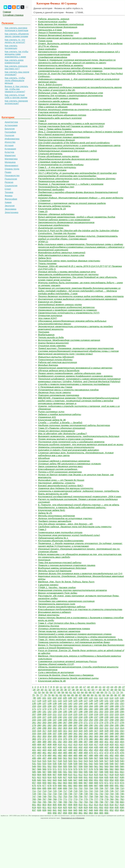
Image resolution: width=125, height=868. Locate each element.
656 (122, 780)
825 (65, 807)
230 (60, 717)
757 (86, 796)
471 (96, 753)
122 (60, 701)
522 (81, 761)
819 (34, 807)
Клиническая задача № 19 (52, 209)
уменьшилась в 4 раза (50, 30)
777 (96, 799)
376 (70, 739)
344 (91, 733)
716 (60, 791)
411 (65, 744)
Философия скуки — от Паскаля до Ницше (61, 480)
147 (96, 703)
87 (80, 695)
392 (60, 742)
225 (34, 717)
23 (108, 687)
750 (49, 796)
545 (106, 764)
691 (117, 785)
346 (101, 733)
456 (112, 750)
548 (122, 764)
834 (112, 807)
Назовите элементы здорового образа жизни (63, 104)
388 (39, 742)
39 (77, 690)
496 (39, 758)
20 (96, 687)
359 (75, 736)
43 (93, 690)
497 (44, 758)
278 (122, 722)
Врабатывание (46, 335)
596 (91, 772)
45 (100, 690)
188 (122, 709)
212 (60, 714)
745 (117, 794)
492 (112, 755)
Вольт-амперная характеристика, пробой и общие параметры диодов (77, 217)
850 (101, 810)
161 (75, 706)
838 (39, 810)
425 (44, 747)
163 (86, 706)
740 (91, 794)
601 (117, 772)
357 (65, 736)
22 (104, 687)
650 (91, 780)
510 (112, 758)
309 (96, 728)
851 (106, 810)
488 (91, 755)
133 (117, 701)
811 (86, 805)
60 (67, 692)
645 (65, 780)
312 (112, 728)
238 (101, 717)
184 (101, 709)
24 (112, 687)
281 (44, 725)
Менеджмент (12, 165)
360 (81, 736)
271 (86, 722)
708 (112, 788)
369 (34, 739)
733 (55, 794)
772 (70, 799)
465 (65, 753)
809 (75, 805)
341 (75, 733)
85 (72, 695)
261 (34, 722)
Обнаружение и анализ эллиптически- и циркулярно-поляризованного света (79, 145)
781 (117, 799)
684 (81, 785)
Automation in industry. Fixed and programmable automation (68, 450)
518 (60, 761)
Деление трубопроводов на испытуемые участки (65, 518)
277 (117, 722)
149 (106, 703)
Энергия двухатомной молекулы (56, 35)
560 (91, 766)
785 (44, 802)
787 (55, 802)
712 (39, 791)
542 (91, 764)
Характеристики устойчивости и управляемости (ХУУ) (69, 313)
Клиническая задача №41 (51, 510)
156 (49, 706)
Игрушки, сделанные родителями (56, 214)
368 (122, 736)
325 (86, 731)
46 (104, 690)
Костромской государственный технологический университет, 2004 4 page (79, 496)
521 (75, 761)
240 (112, 717)
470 (91, 753)
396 (81, 742)
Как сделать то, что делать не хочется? (15, 41)
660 (49, 783)
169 (117, 706)
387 (34, 742)
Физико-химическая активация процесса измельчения (67, 38)
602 (122, 772)
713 (44, 791)
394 (70, 742)
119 (44, 701)
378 (81, 739)
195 (65, 712)
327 (96, 731)
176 (60, 709)
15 (77, 687)
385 (117, 739)
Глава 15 (43, 211)
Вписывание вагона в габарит (54, 612)
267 (65, 722)
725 (106, 791)
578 (91, 769)
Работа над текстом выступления (57, 362)
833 (106, 807)
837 (34, 810)
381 (96, 739)
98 (123, 695)
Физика (8, 196)
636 (112, 777)
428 (60, 747)
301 (55, 728)
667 (86, 783)
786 (49, 802)
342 (81, 733)
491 (106, 755)
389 (44, 742)
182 (91, 709)
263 (44, 722)
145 (86, 703)
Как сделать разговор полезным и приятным (16, 29)
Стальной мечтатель (50, 154)
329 (106, 731)
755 (75, 796)
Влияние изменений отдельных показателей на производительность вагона (80, 87)
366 (112, 736)
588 (49, 772)
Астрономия (11, 125)
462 (49, 753)
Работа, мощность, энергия (53, 19)
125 (75, 701)
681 (65, 785)
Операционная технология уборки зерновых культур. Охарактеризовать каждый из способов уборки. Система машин (78, 237)
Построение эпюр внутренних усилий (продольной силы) (69, 535)
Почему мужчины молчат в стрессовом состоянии (65, 439)
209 (44, 714)
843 (65, 810)
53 (39, 692)
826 (70, 807)
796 (101, 802)
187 (117, 709)
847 (86, 810)
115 (117, 698)
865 (101, 813)
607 (55, 775)
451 (86, 750)
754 (70, 796)
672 (112, 783)
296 (122, 725)
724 (101, 791)
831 (96, 807)
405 (34, 744)
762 (112, 796)
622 (39, 777)
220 (101, 714)
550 (39, 766)
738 (81, 794)
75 (33, 695)
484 (70, 755)
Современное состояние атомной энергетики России (67, 661)
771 (65, 799)
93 (104, 695)
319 (55, 731)
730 (39, 794)
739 (86, 794)
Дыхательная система (51, 228)
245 (44, 720)
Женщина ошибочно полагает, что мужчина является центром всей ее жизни (80, 444)
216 (81, 714)
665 (75, 783)
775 (86, 799)
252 (81, 720)
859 (70, 813)
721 (86, 791)
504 (81, 758)
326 (91, 731)
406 (39, 744)
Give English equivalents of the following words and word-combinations (74, 143)
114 (111, 698)
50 (120, 690)
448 (70, 750)
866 (106, 813)
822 (49, 807)
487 (86, 755)
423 (34, 747)
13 (69, 687)
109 (86, 698)
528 (112, 761)
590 (60, 772)
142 (70, 703)
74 (121, 692)
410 (60, 744)
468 (81, 753)
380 (91, 739)
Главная (7, 12)
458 (122, 750)
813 (96, 805)
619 (117, 775)
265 (55, 722)
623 (44, 777)
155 (44, 706)
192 (49, 712)
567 (34, 769)
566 (122, 766)
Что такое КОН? (47, 318)
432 (81, 747)
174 (49, 709)
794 (91, 802)
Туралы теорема (47, 263)
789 (65, 802)
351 (34, 736)
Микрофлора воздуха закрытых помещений (62, 252)
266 (60, 722)
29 (38, 690)
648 (81, 780)
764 (122, 796)
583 (117, 769)
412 (70, 744)
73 (117, 692)
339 (65, 733)
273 (96, 722)
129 (96, 701)
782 (122, 799)
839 (44, 810)
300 (49, 728)
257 (106, 720)
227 (44, 717)
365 (106, 736)
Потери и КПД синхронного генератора (60, 472)
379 (86, 739)
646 (70, 780)
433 (86, 747)
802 (39, 805)
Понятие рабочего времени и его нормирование (64, 220)
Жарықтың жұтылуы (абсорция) (56, 357)
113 (106, 698)
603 (34, 775)
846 (81, 810)
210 (49, 714)
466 (70, 753)
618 (112, 775)
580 (101, 769)
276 (112, 722)
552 (49, 766)
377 (75, 739)
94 (108, 695)
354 (49, 736)
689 (106, 785)
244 (39, 720)
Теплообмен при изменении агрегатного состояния (66, 601)
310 (101, 728)
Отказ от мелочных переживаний (56, 431)
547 (117, 764)
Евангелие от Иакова (50, 302)
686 (91, 785)
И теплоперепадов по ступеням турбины (61, 165)
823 (55, 807)
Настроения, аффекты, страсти (56, 483)
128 (91, 701)
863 (91, 813)
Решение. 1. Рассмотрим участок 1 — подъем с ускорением (71, 184)
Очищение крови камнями (52, 346)
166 (101, 706)
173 (44, 709)
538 (70, 764)
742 (101, 794)
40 (81, 690)
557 (75, 766)
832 (101, 807)
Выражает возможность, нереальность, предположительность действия (79, 436)
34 (58, 690)
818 (122, 805)
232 (70, 717)
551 (44, 766)
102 (49, 698)
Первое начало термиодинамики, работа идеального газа (69, 373)
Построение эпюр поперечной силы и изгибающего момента (71, 442)
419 (106, 744)
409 (55, 744)
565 (117, 766)
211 (55, 714)
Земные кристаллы (49, 615)
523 (86, 761)
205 (117, 712)
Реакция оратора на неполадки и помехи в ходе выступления (71, 123)
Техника (9, 192)
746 (122, 794)
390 (49, 742)
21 (100, 687)
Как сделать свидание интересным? (16, 102)
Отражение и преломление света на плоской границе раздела (72, 203)
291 (96, 725)
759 (96, 796)
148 (101, 703)
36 (66, 690)
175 (55, 709)
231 (65, 717)
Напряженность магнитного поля (56, 604)
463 (55, 753)
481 (55, 755)
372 (49, 739)
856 (55, 813)
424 (39, 747)
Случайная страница (13, 15)
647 (75, 780)
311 (106, 728)
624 (49, 777)
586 (39, 772)
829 (86, 807)
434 (91, 747)
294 (112, 725)
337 (55, 733)
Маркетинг (10, 155)
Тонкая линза (45, 41)
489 (96, 755)
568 (39, 769)
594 (81, 772)
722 (91, 791)
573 (65, 769)
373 (55, 739)
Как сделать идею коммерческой (14, 61)
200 (91, 712)
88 (84, 695)
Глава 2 (42, 529)
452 (91, 750)
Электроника (12, 212)
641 (44, 780)
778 (101, 799)
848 (91, 810)
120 (49, 701)
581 (106, 769)
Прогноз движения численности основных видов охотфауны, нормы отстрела (81, 296)
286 (70, 725)
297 (34, 728)
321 (65, 731)
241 (117, 717)
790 (70, 802)
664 (70, 783)
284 (60, 725)
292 (101, 725)
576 (81, 769)
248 (60, 720)
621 (34, 777)
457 (117, 750)
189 (34, 712)
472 (101, 753)
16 (81, 687)
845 (75, 810)
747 (34, 796)
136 (39, 703)
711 (34, 791)
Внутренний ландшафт (51, 189)
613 (86, 775)
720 (81, 791)
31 (46, 690)
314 (122, 728)
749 (44, 796)
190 (39, 712)
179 (75, 709)
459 (34, 753)
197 (75, 712)
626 (60, 777)
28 (34, 690)
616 (101, 775)
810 (81, 805)
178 (70, 709)
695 (44, 788)
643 (55, 780)
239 (106, 717)
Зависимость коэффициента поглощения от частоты (68, 274)
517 (55, 761)
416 (91, 744)
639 (34, 780)
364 (101, 736)
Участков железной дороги (53, 112)
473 (106, 753)
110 (91, 698)
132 (112, 701)
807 (65, 805)
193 (55, 712)
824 (60, 807)
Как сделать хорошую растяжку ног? (16, 67)
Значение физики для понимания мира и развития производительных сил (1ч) (80, 573)
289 (86, 725)
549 (34, 766)
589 (55, 772)
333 (34, 733)
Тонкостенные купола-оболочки (55, 360)
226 (39, 717)
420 (112, 744)
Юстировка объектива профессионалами (61, 541)
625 (55, 777)
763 (117, 796)
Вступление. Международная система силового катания (69, 340)
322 (70, 731)
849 (96, 810)
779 (106, 799)
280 (39, 725)
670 (101, 783)
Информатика (12, 139)
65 (86, 692)
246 (49, 720)
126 (81, 701)
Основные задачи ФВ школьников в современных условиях (69, 464)
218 (91, 714)
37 (69, 690)
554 (60, 766)
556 (70, 766)
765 (34, 799)
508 (101, 758)
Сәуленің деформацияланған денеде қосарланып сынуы (68, 678)
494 (122, 755)
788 (60, 802)
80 (53, 695)
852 (112, 810)
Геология (9, 135)
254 (91, 720)
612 (81, 775)
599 (106, 772)
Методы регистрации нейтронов (56, 516)
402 (112, 742)
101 (44, 698)
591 (65, 772)
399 (96, 742)
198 (81, 712)
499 (55, 758)
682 (70, 785)
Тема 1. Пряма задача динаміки (55, 129)
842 (60, 810)
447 (65, 750)
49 (116, 690)
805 (55, 805)
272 (91, 722)
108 (80, 698)
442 (39, 750)
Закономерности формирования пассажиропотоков (66, 222)
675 (34, 785)
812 (91, 805)
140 (60, 703)
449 (75, 750)
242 (122, 717)
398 (91, 742)
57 (55, 692)
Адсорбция (44, 458)
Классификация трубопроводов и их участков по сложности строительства (80, 609)
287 (75, 725)
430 (70, 747)
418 (101, 744)
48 (112, 690)
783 (34, 802)
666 (81, 783)
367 (117, 736)
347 (106, 733)
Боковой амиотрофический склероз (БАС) (61, 485)
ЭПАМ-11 (43, 241)
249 (65, 720)
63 (78, 692)
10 (57, 687)
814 (101, 805)
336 (49, 733)
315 (34, 731)
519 (65, 761)
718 (70, 791)
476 (122, 753)
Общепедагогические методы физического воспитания (68, 159)
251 (75, 720)
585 (34, 772)
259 (117, 720)
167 (106, 706)
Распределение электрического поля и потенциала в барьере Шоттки (77, 179)
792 (81, 802)
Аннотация (44, 560)
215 (75, 714)
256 (101, 720)
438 (112, 747)
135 (34, 703)
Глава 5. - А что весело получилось (57, 167)
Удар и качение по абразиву (53, 107)
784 (39, 802)
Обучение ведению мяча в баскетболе (59, 370)
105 (65, 698)
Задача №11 (45, 258)
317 (44, 731)
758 (91, 796)
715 (55, 791)
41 (85, 690)
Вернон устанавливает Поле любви (57, 593)
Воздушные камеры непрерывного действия (62, 568)
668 (91, 783)
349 (117, 733)
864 (96, 813)
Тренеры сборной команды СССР (56, 664)
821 (44, 807)
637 (117, 777)
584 (122, 769)
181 (86, 709)
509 (106, 758)
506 (91, 758)
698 (60, 788)
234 (81, 717)
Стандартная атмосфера (52, 57)
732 (49, 794)
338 (60, 733)
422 (122, 744)
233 (75, 717)
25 (116, 687)
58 (59, 692)
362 (91, 736)
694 (39, 788)
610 (70, 775)
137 (44, 703)
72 (114, 692)
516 (49, 761)
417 (96, 744)
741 (96, 794)
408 (49, 744)
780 (112, 799)
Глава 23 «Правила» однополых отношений (62, 428)
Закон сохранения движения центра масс (60, 466)
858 (65, 813)
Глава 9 (42, 121)
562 (101, 766)
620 (122, 775)
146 (91, 703)
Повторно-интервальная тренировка (58, 395)
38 (73, 690)
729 (34, 794)
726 (112, 791)
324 (81, 731)
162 (81, 706)
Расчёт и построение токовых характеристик (64, 137)
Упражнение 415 (47, 417)
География (10, 132)
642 (49, 780)
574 (70, 769)
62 (74, 692)
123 (65, 701)
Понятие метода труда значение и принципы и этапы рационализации (77, 637)
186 (112, 709)
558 (81, 766)
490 (101, 755)
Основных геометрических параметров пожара (64, 628)
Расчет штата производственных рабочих (62, 607)
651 (96, 780)
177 (65, 709)
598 (101, 772)
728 (122, 791)
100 (39, 698)
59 (63, 692)
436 (101, 747)
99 (34, 698)
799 (117, 802)
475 (117, 753)
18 (88, 687)
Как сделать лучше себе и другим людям (16, 96)
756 (81, 796)
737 (75, 794)
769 (55, 799)
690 (112, 785)
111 (96, 698)
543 (96, 764)
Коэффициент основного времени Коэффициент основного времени (75, 376)
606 (49, 775)
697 (55, 788)
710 (122, 788)
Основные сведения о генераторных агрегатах (64, 461)
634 (101, 777)
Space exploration (47, 49)
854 (122, 810)
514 (39, 761)
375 (65, 739)
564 (112, 766)
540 (81, 764)
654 (112, 780)
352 (39, 736)
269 (75, 722)
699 (65, 788)
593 (75, 772)
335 (44, 733)
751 (55, 796)
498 (49, 758)
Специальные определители (53, 225)
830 (91, 807)
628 (70, 777)
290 (91, 725)
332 (122, 731)
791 (75, 802)
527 (106, 761)
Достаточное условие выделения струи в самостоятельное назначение (77, 299)
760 (101, 796)
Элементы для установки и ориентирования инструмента (70, 95)
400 (101, 742)
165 (96, 706)
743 (106, 794)
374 (60, 739)
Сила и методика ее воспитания (56, 672)
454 (101, 750)
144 (81, 703)
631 (86, 777)
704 (91, 788)
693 (34, 788)
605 (44, 775)
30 (42, 690)
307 (86, 728)
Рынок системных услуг (51, 412)
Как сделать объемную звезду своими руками (17, 35)
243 (34, 720)
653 (106, 780)
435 (96, 747)
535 (55, 764)
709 (117, 788)
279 (34, 725)
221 (106, 714)
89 (88, 695)
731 (44, 794)
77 (41, 695)
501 (65, 758)
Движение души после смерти (54, 392)
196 (70, 712)
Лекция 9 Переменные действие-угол (58, 32)
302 (60, 728)
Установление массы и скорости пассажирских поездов (68, 390)
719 (75, 791)
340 (70, 733)
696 (49, 788)
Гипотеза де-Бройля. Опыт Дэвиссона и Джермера (66, 675)
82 (61, 695)
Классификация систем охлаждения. (58, 469)
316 (39, 731)
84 (69, 695)
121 (55, 701)
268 (70, 722)
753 (65, 796)
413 (75, 744)
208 (39, 714)
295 (117, 725)
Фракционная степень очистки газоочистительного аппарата (72, 590)
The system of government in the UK (56, 90)
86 (76, 695)
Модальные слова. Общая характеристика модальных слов (70, 93)
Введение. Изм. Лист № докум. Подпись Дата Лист (66, 582)
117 (34, 701)
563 (106, 766)
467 (75, 753)
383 (106, 739)
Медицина (10, 162)
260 (122, 720)
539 (75, 764)
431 (75, 747)
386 (122, 739)
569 (44, 769)
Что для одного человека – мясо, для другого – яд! (65, 524)
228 (49, 717)
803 (44, 805)
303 (65, 728)
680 (60, 785)
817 (117, 805)
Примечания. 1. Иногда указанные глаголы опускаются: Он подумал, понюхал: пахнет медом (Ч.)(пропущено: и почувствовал (80, 545)
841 (55, 810)
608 (60, 775)
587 (44, 772)
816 (112, 805)
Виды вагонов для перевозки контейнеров (61, 24)
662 (60, 783)
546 (112, 764)
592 (70, 772)
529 (117, 761)
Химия (8, 202)
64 (82, 692)
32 (50, 690)
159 (65, 706)
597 (96, 772)
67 (94, 692)
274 (101, 722)
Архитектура (11, 122)
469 (86, 753)
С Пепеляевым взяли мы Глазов (55, 387)
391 (55, 742)
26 (120, 687)
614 (91, 775)
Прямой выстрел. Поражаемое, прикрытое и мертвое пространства (76, 348)
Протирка (43, 332)
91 (96, 695)
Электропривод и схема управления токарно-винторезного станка (75, 634)
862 (86, 813)
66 (90, 692)
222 (112, 714)
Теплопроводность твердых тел (56, 187)
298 (39, 728)
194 (60, 712)
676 (39, 785)
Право (8, 172)
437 (106, 747)
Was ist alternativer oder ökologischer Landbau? (62, 433)
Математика (11, 159)
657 (34, 783)
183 (96, 709)
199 (86, 712)
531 (34, 764)
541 (86, 764)
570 (49, 769)
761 (106, 796)
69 (102, 692)
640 (39, 780)
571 (55, 769)
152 (122, 703)
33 (54, 690)
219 (96, 714)
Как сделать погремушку (11, 47)
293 (106, 725)
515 (44, 761)
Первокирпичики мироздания (53, 181)
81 (57, 695)
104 (60, 698)
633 (96, 777)
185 (106, 709)
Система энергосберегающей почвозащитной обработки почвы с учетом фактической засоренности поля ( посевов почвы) (78, 352)
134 (122, 701)
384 (112, 739)
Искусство (10, 142)
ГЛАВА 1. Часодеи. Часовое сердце (57, 587)
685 (86, 785)
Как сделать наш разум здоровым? (17, 73)
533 (44, 764)
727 (117, 791)
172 (39, 709)
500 (60, 758)
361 (86, 736)
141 (65, 703)
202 (101, 712)
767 (44, 799)
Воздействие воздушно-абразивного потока (62, 115)
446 (60, 750)
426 (49, 747)
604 (39, 775)
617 (106, 775)
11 (61, 687)
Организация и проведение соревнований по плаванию (67, 310)
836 (122, 807)
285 (65, 725)
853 (117, 810)
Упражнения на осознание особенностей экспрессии (66, 307)
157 (55, 706)
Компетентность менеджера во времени (61, 65)
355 (55, 736)
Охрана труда (12, 169)
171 (34, 709)
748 (39, 796)
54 (43, 692)
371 (44, 739)
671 (106, 783)
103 (54, 698)
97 (119, 695)
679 (55, 785)
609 (65, 775)
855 (49, 813)
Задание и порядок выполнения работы (59, 414)
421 (117, 744)
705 (96, 788)
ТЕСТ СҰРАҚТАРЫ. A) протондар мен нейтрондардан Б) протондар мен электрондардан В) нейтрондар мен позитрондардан (77, 174)
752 (60, 796)
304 (70, 728)
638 (122, 777)
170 (122, 706)
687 (96, 785)
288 (81, 725)
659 (44, 783)
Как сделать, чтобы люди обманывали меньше (15, 80)
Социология (11, 186)
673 (117, 783)
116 (122, 698)
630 (81, 777)
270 (81, 722)
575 (75, 769)
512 (122, 758)
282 (49, 725)
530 (122, 761)
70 (106, 692)
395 (75, 742)
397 (86, 742)
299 (44, 728)
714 (49, 791)
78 (45, 695)
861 (81, 813)
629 (75, 777)
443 (44, 750)
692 (122, 785)
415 (86, 744)
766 (39, 799)
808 (70, 805)
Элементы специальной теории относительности (66, 447)
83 (65, 695)
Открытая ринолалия (50, 315)
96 (116, 695)
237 (96, 717)
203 (106, 712)
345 (96, 733)
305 (75, 728)
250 (70, 720)
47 (108, 690)
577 (86, 769)
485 (75, 755)
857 (60, 813)
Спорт (8, 189)
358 (70, 736)
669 (96, 783)
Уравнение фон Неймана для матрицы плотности (66, 488)
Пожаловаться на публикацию (73, 818)
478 (39, 755)
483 (65, 755)
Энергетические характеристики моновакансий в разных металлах (75, 368)
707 (106, 788)
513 (34, 761)
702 (81, 788)
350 (122, 733)
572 (60, 769)
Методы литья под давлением (55, 571)
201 (96, 712)
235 (86, 717)
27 (124, 687)
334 (39, 733)
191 (44, 712)
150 (112, 703)
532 (39, 764)
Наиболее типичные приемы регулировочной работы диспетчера (74, 425)
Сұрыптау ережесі (48, 585)
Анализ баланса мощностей (53, 343)
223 (117, 714)
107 (75, 698)
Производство (12, 175)
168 (112, 706)
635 (106, 777)
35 (62, 690)
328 (101, 731)
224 (122, 714)
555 (65, 766)
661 (55, 783)
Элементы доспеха (48, 626)
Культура (9, 152)
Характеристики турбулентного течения (61, 148)
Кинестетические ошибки (52, 22)
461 (44, 753)
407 (44, 744)
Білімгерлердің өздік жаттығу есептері (60, 118)
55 (47, 692)
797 (106, 802)
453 (96, 750)
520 (70, 761)
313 (117, 728)
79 (49, 695)
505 (86, 758)
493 (117, 755)
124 (70, 701)
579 (96, 769)
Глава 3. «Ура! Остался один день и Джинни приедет (67, 623)
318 (49, 731)
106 (70, 698)
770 (60, 799)
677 (44, 785)
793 (86, 802)
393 (65, 742)
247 (55, 720)
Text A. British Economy (50, 85)
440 (122, 747)
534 (49, 764)
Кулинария (10, 149)
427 (55, 747)
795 (96, 802)
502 (70, 758)
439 (117, 747)
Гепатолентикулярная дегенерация (57, 27)
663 (65, 783)
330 (112, 731)
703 (86, 788)
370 (39, 739)
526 (101, 761)
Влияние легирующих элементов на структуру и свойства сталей (74, 109)
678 (49, 785)
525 (96, 761)
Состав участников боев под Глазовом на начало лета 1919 (71, 126)
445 (55, 750)
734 (60, 794)
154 (39, 706)
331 (117, 731)
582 (112, 769)
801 (34, 805)
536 (60, 764)
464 (60, 753)
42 (89, 690)
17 (84, 687)
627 (65, 777)
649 (86, 780)
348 (112, 733)
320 (60, 731)
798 (112, 802)
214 (70, 714)
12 (65, 687)
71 (110, 692)
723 (96, 791)
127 (86, 701)
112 (101, 698)
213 (65, 714)
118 (39, 701)
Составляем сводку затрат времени (58, 98)
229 (55, 717)
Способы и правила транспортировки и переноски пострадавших (74, 384)
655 (117, 780)
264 (49, 722)
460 (39, 753)
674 (122, 783)
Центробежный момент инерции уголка (60, 304)
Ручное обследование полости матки (58, 156)
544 (101, 764)
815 (106, 805)
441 (34, 750)
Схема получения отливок (52, 170)
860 (75, 813)
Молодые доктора (48, 365)
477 (34, 755)
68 (98, 692)
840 (49, 810)
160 (70, 706)
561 (96, 766)
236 (91, 717)
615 (96, 775)
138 (49, 703)
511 (117, 758)
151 (117, 703)
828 (81, 807)
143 (75, 703)
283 (55, 725)
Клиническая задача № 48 (52, 681)
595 (86, 772)
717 (65, 791)
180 (81, 709)
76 (37, 695)
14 (73, 687)
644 (60, 780)
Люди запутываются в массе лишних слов (61, 255)
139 (55, 703)
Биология (10, 129)
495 (34, 758)
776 (91, 799)
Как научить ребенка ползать (54, 206)
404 (122, 742)
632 (91, 777)
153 (34, 706)
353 (44, 736)
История (9, 145)
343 (86, 733)
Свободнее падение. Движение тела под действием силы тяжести (75, 527)
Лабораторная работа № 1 (53, 538)
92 (100, 695)
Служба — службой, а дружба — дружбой (60, 423)
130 (101, 701)
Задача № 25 (45, 513)
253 (86, 720)
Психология (11, 179)
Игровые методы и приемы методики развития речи (67, 272)
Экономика (10, 209)
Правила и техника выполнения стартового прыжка (67, 565)
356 (60, 736)
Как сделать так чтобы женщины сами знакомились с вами (17, 54)
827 (75, 807)
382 (101, 739)
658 (39, 783)
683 (75, 785)
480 (49, 755)
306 (81, 728)
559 (86, 766)
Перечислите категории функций (56, 140)
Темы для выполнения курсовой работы (60, 562)
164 (91, 706)
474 (112, 753)
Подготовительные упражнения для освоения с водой (67, 151)
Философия (11, 199)
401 (106, 742)
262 (39, 722)
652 (101, 780)
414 (81, 744)
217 (86, 714)
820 (39, 807)
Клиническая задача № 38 (52, 420)
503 (75, 758)
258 (112, 720)
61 (71, 692)
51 (124, 690)
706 (101, 788)
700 (70, 788)
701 (75, 788)
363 (96, 736)
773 (75, 799)
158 (60, 706)
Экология (10, 206)
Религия (9, 182)
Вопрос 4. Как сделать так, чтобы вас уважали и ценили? (16, 89)
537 (65, 764)
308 (91, 728)
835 (117, 807)
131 (106, 701)
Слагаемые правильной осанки (55, 162)
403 (117, 742)
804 (49, 805)
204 (112, 712)
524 (91, 761)
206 (122, 712)
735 (65, 794)
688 (101, 785)
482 (60, 755)
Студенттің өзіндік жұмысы (54, 101)
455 (106, 750)
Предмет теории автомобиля (55, 521)
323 (75, 731)
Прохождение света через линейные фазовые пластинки (69, 261)
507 (96, 758)
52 (35, 692)
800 (122, 802)
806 (60, 805)
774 (81, 799)
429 (65, 747)
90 (92, 695)
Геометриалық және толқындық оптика (60, 532)
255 (96, 720)
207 (34, 714)
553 (55, 766)
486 (81, 755)
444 (49, 750)
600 (112, 772)
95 (112, 695)
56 (51, 692)
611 (75, 775)
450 (81, 750)
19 (92, 687)
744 (112, 794)
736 (70, 794)
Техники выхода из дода (51, 337)
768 (49, 799)
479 (44, 755)
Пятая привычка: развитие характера (59, 631)
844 (70, 810)
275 (106, 722)
